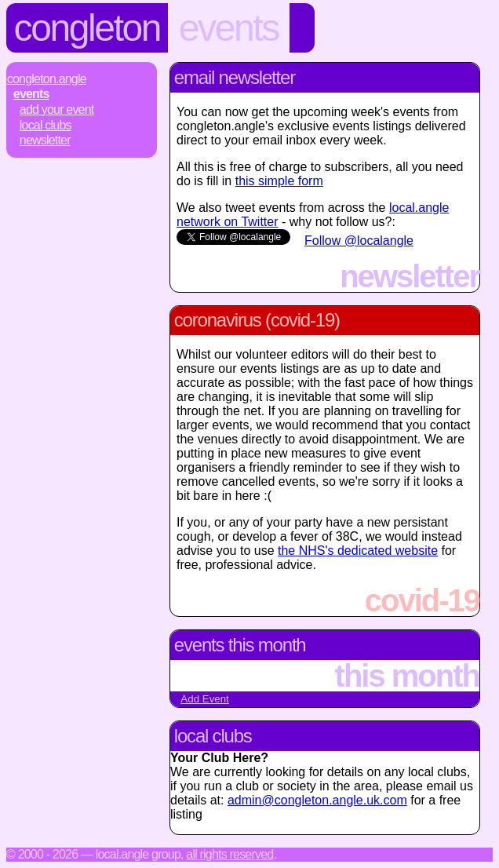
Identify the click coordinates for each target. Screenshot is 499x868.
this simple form (279, 181)
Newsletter (45, 140)
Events (229, 28)
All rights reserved (229, 854)
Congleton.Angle (47, 79)
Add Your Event (57, 109)
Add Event (205, 699)
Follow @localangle (359, 241)
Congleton (87, 28)
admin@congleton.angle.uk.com (317, 800)
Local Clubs (46, 125)
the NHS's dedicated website (358, 551)
